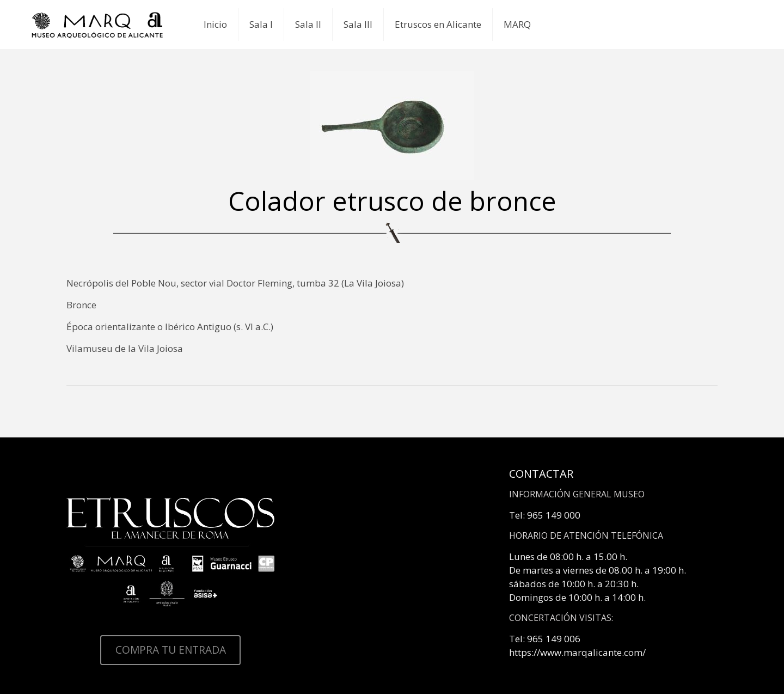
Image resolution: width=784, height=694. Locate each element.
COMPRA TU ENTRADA (171, 650)
